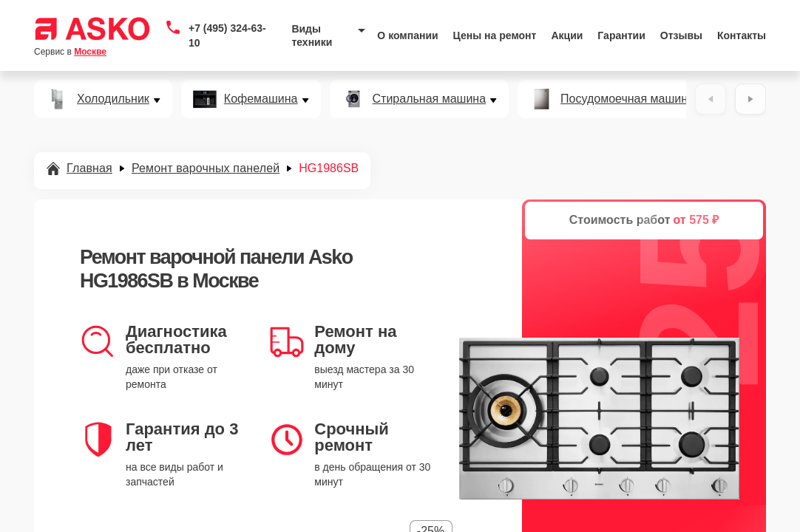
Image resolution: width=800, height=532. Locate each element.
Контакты (742, 35)
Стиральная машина (430, 99)
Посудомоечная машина (627, 99)
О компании (407, 35)
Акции (567, 35)
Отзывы (681, 35)
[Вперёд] (750, 99)
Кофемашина (261, 99)
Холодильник (113, 99)
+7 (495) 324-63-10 (227, 35)
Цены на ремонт (495, 35)
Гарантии (621, 35)
